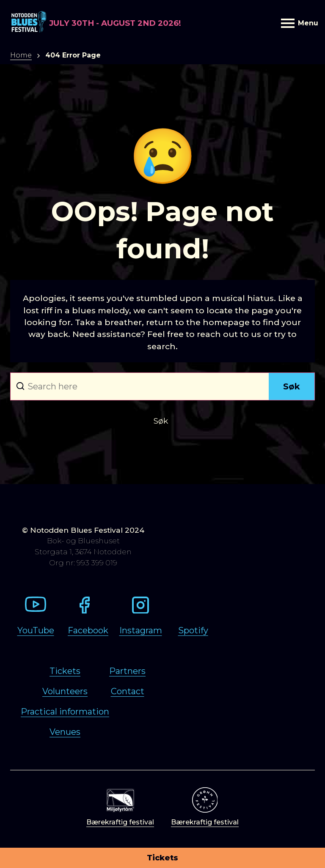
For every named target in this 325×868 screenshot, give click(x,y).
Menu (298, 23)
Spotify (193, 630)
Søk (292, 386)
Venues (65, 732)
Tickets (162, 858)
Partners (127, 671)
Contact (128, 691)
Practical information (65, 712)
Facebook (88, 630)
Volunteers (65, 691)
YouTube (36, 630)
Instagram (141, 630)
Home (21, 55)
